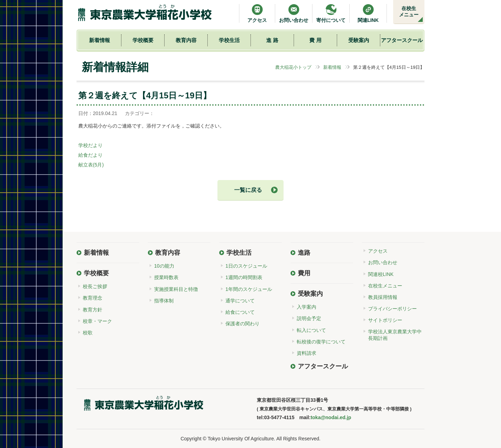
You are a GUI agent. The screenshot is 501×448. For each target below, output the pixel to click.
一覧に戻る (248, 190)
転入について (311, 330)
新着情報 (100, 40)
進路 (304, 253)
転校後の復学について (321, 342)
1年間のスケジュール (249, 289)
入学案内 (307, 307)
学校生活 (229, 40)
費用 (304, 273)
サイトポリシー (385, 320)
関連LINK (368, 13)
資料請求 (307, 353)
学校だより (90, 145)
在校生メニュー (409, 11)
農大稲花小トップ (293, 67)
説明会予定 (309, 318)
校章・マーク (97, 321)
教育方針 (93, 310)
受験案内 (359, 40)
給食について (240, 312)
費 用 (315, 40)
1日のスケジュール (246, 266)
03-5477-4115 (279, 417)
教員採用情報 (383, 297)
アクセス (257, 13)
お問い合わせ (294, 13)
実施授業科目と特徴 (176, 289)
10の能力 (164, 266)
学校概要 (143, 40)
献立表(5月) (91, 165)
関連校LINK (381, 274)
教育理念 (93, 298)
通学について (240, 301)
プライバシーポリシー (392, 309)
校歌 (88, 333)
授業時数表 (166, 277)
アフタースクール (402, 40)
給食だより (90, 155)
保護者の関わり (242, 324)
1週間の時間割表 (244, 277)
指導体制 (164, 301)
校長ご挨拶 (95, 286)
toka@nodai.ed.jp (331, 417)
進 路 (272, 40)
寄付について (331, 13)
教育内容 (186, 40)
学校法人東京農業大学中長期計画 (395, 335)
